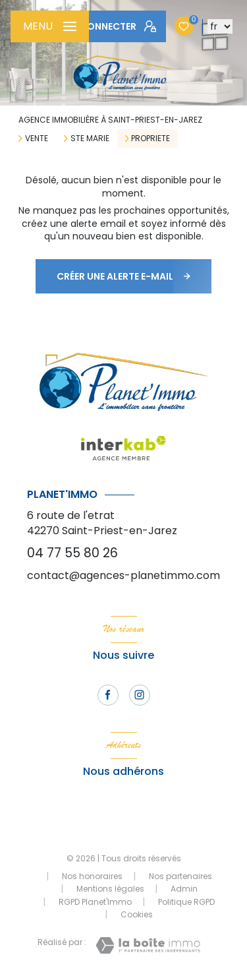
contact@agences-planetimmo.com (123, 575)
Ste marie (90, 138)
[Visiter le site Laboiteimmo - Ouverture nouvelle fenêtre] (148, 945)
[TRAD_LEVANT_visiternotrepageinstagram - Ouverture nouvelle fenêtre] (140, 695)
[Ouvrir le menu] (50, 26)
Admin (184, 889)
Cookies (137, 915)
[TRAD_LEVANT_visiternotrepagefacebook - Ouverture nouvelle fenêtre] (108, 695)
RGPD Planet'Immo (95, 902)
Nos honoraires (92, 876)
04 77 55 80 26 (72, 553)
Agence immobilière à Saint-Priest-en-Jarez (110, 120)
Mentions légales (110, 889)
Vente (37, 138)
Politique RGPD (186, 902)
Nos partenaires (180, 876)
